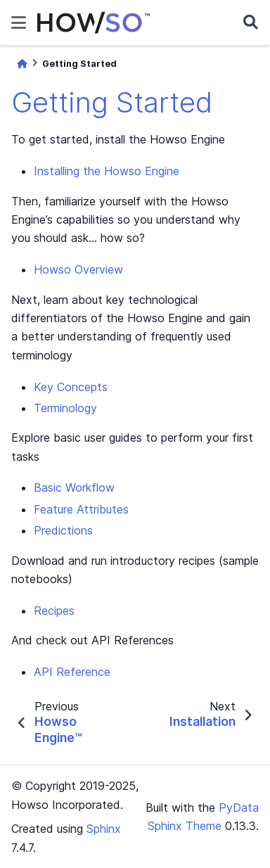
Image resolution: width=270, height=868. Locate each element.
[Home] (22, 64)
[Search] (251, 23)
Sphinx (104, 829)
